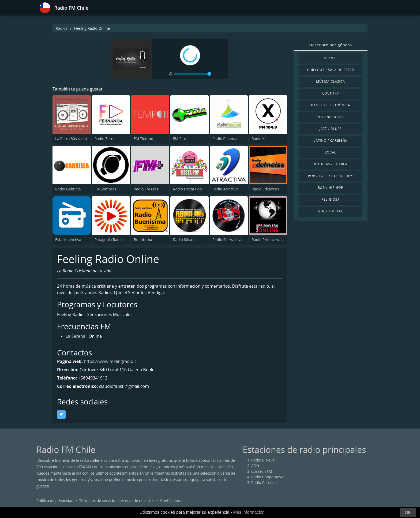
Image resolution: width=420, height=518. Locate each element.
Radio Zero (104, 139)
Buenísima (143, 240)
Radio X (258, 139)
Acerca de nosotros (138, 500)
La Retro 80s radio (71, 139)
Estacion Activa (68, 240)
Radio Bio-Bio (263, 460)
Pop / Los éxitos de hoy (331, 176)
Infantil (330, 58)
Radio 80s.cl (183, 240)
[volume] (193, 74)
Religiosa (331, 199)
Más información (249, 512)
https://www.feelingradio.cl (111, 361)
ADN (255, 466)
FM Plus (180, 139)
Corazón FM (262, 471)
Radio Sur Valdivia (228, 240)
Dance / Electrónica (331, 105)
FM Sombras (105, 189)
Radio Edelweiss (265, 189)
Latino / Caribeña (331, 140)
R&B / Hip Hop (331, 188)
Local (331, 152)
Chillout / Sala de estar (330, 70)
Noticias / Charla (331, 164)
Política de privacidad (55, 500)
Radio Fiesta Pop (187, 189)
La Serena (75, 336)
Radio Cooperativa (267, 477)
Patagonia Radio (109, 240)
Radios (62, 28)
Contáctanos (171, 500)
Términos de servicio (97, 500)
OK (408, 513)
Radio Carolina (264, 483)
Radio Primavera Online (272, 240)
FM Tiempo (143, 139)
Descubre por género (330, 45)
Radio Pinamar (225, 139)
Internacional (330, 117)
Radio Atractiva (226, 189)
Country (331, 93)
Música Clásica (331, 82)
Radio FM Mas (146, 189)
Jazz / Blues (331, 129)
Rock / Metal (331, 211)
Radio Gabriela (68, 189)
